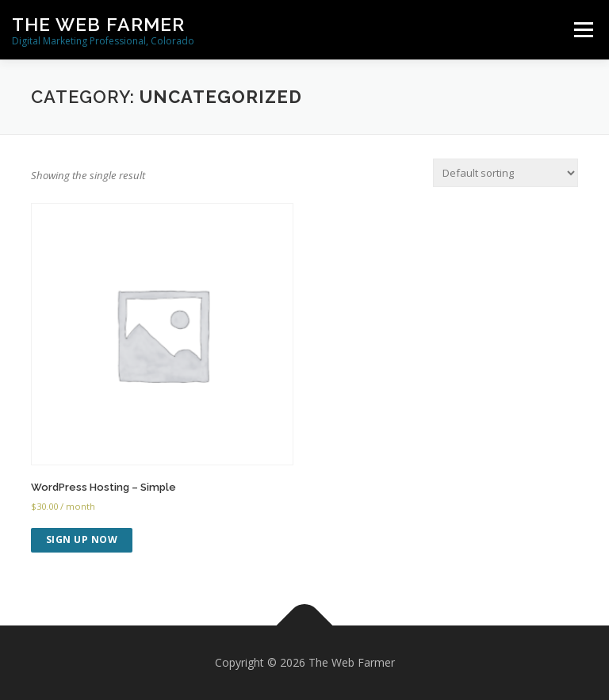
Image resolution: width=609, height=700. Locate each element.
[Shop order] (506, 173)
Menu (583, 29)
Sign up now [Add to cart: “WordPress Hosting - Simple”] (82, 539)
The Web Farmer (98, 24)
